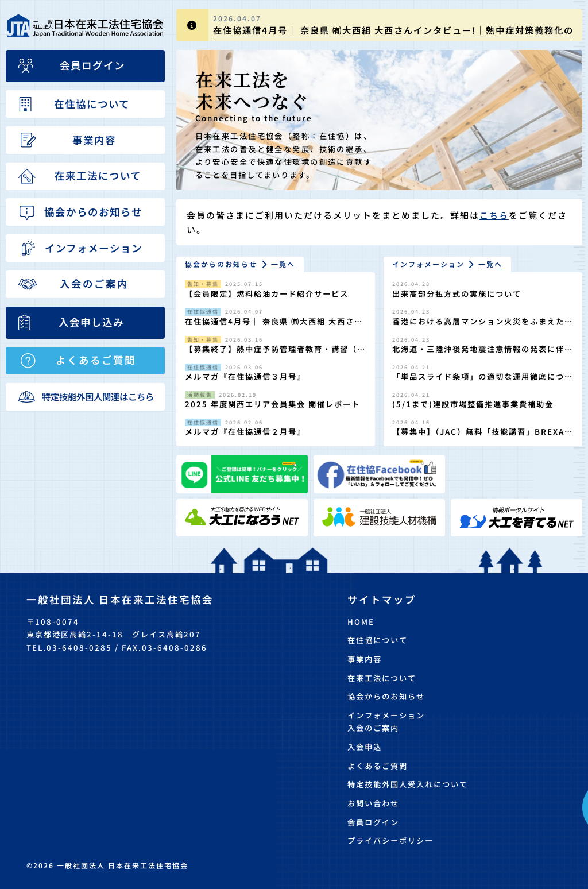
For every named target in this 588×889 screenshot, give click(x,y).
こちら (494, 215)
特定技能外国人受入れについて (408, 784)
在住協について (378, 640)
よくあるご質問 (378, 766)
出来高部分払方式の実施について (457, 294)
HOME (361, 622)
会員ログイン (373, 822)
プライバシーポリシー (390, 840)
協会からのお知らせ (386, 696)
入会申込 (365, 747)
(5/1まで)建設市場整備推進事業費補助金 (473, 404)
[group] (379, 25)
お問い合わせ (373, 803)
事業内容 (365, 659)
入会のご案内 (373, 728)
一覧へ (283, 264)
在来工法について (382, 678)
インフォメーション (386, 715)
